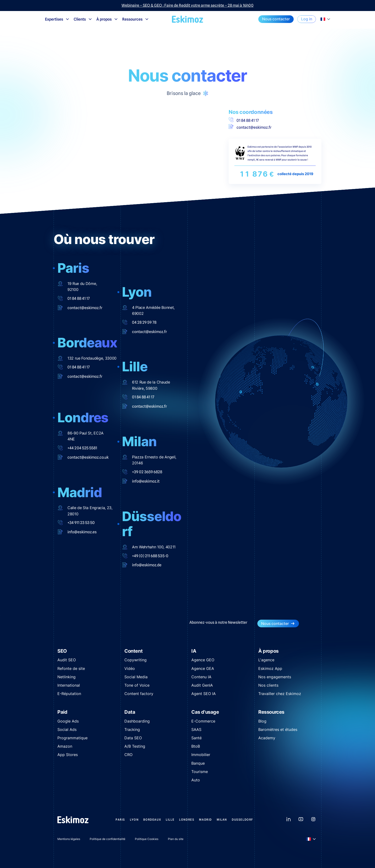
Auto (196, 780)
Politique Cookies (147, 839)
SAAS (196, 729)
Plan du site (176, 839)
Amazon (65, 746)
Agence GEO (203, 660)
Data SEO (133, 738)
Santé (196, 738)
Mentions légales (69, 839)
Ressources (136, 19)
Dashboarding (137, 721)
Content (133, 651)
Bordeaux (152, 820)
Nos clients (268, 685)
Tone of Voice (137, 685)
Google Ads (68, 721)
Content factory (139, 694)
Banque (198, 763)
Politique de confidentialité (108, 839)
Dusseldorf (243, 820)
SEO (62, 651)
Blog (262, 721)
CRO (128, 755)
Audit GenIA (202, 685)
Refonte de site (71, 668)
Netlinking (66, 677)
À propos (107, 19)
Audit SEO (67, 660)
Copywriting (135, 660)
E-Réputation (69, 694)
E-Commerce (203, 721)
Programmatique (72, 738)
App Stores (68, 755)
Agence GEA (203, 668)
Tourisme (200, 772)
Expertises (57, 19)
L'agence (266, 660)
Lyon (134, 820)
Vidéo (130, 668)
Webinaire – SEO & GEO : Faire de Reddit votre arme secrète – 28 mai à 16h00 (187, 6)
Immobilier (201, 755)
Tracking (132, 729)
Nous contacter (276, 19)
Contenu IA (201, 677)
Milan (222, 820)
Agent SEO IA (204, 694)
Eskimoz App (270, 668)
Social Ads (67, 729)
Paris (120, 820)
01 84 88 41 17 (244, 120)
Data (130, 712)
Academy (267, 738)
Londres (187, 820)
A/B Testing (135, 746)
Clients (83, 19)
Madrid (205, 820)
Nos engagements (275, 677)
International (69, 685)
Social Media (136, 677)
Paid (62, 712)
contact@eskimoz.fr (250, 127)
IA (194, 651)
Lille (170, 820)
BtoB (196, 746)
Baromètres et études (278, 729)
